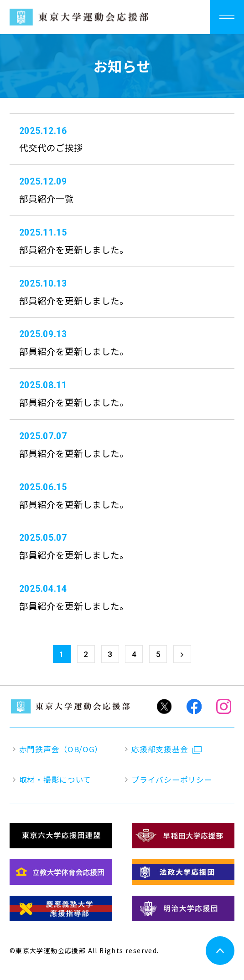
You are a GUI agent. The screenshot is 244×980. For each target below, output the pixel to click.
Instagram (224, 706)
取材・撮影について (55, 780)
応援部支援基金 (160, 749)
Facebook (194, 706)
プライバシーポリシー (172, 780)
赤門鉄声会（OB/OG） (61, 749)
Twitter (164, 706)
